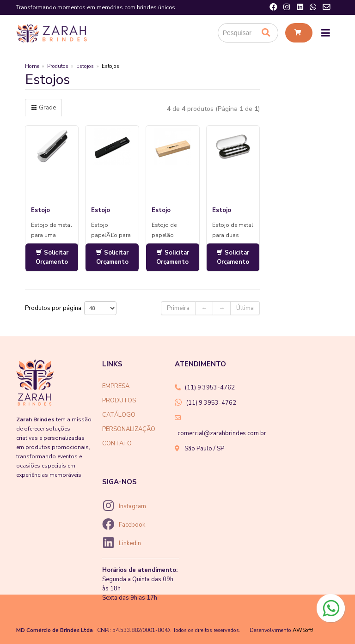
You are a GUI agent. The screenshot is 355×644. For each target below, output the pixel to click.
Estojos (85, 66)
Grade (43, 108)
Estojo (40, 210)
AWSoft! (303, 630)
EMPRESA (116, 386)
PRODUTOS (119, 401)
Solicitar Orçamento (52, 257)
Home (32, 66)
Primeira (178, 308)
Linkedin (130, 543)
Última (245, 308)
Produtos (58, 66)
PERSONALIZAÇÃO (129, 429)
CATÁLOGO (119, 415)
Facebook (132, 525)
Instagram (132, 506)
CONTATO (117, 444)
